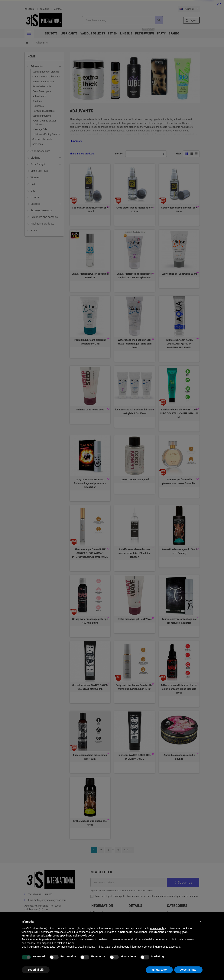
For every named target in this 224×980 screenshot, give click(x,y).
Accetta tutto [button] (188, 970)
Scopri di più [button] (36, 970)
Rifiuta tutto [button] (159, 970)
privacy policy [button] (158, 928)
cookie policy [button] (87, 936)
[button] (201, 921)
